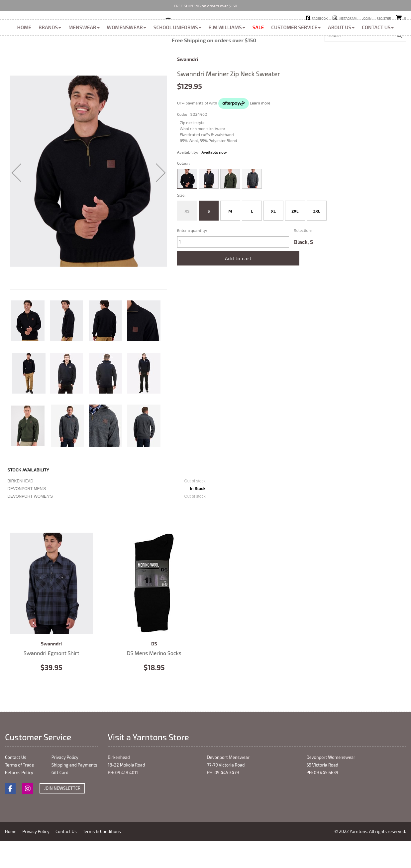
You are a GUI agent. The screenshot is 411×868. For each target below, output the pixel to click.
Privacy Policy (65, 787)
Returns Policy (19, 802)
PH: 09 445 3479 (223, 802)
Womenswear (127, 57)
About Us (341, 57)
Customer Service (296, 57)
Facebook (320, 18)
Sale (258, 57)
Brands (50, 57)
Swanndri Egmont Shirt (51, 613)
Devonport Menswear (228, 787)
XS (187, 241)
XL (273, 241)
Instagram (348, 18)
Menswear (84, 57)
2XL (295, 241)
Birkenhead (188, 30)
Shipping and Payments (74, 795)
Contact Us (378, 57)
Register (384, 18)
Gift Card (60, 802)
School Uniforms (177, 57)
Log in (366, 18)
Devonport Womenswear (331, 787)
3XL (316, 241)
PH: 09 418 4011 (123, 802)
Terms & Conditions (105, 861)
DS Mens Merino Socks (154, 613)
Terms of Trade (19, 795)
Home (24, 57)
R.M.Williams (227, 57)
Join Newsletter (62, 818)
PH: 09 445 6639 (322, 802)
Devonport (221, 30)
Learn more (260, 133)
